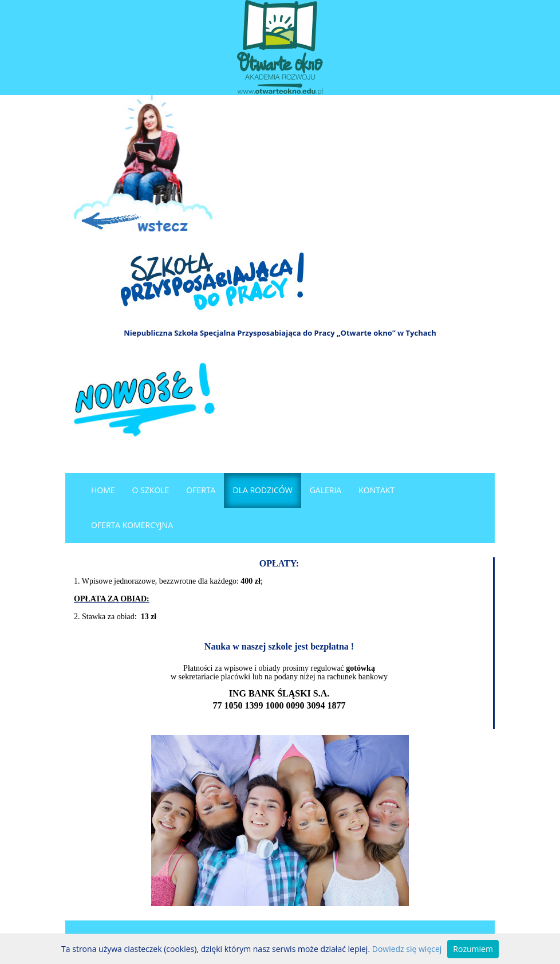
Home (103, 490)
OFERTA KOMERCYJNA (132, 525)
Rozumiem (473, 949)
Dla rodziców (262, 490)
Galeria (326, 490)
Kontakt (376, 490)
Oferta (201, 490)
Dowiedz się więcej (407, 949)
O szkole (151, 490)
